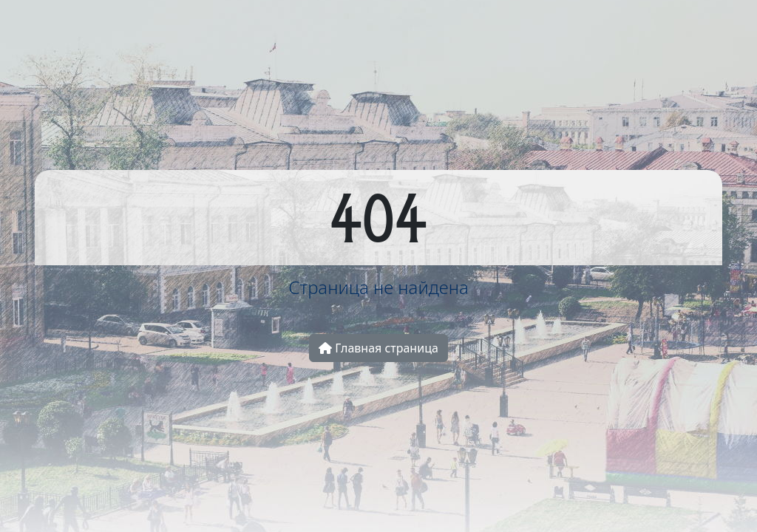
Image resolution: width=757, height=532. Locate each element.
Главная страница (378, 348)
